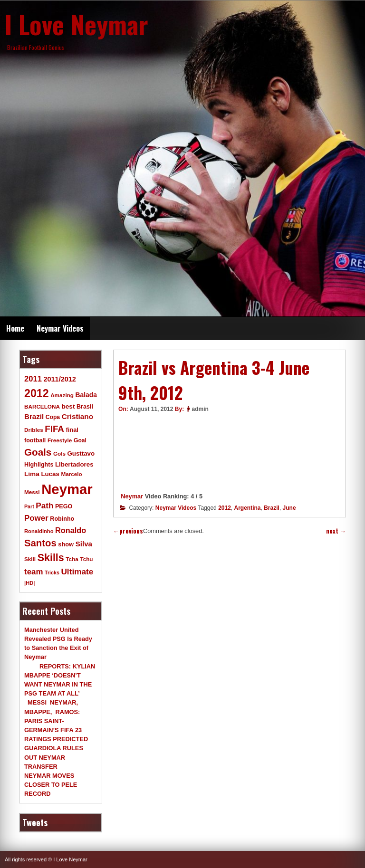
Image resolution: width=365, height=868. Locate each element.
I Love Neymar (77, 24)
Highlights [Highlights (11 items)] (39, 465)
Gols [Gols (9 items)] (59, 453)
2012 (225, 508)
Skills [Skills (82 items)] (51, 558)
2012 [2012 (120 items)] (37, 393)
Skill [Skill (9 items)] (30, 559)
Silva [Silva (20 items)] (84, 544)
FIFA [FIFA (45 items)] (54, 429)
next (336, 531)
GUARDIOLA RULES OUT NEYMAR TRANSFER (54, 757)
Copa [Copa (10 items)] (53, 417)
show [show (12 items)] (66, 544)
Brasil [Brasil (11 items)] (85, 407)
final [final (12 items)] (72, 430)
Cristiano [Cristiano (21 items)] (77, 416)
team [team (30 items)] (34, 572)
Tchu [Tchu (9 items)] (86, 559)
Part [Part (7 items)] (29, 506)
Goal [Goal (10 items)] (80, 440)
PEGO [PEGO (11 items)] (64, 506)
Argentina (248, 508)
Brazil (272, 508)
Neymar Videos (60, 328)
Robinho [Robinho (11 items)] (62, 519)
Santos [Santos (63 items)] (40, 543)
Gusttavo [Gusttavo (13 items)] (81, 453)
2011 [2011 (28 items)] (33, 379)
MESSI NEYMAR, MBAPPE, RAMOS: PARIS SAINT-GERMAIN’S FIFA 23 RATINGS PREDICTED (56, 721)
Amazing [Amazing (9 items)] (62, 395)
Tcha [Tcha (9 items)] (72, 559)
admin (200, 409)
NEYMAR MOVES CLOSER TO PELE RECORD (51, 785)
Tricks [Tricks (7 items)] (52, 572)
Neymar (132, 496)
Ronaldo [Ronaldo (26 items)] (71, 530)
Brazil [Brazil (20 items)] (34, 416)
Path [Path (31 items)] (44, 506)
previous (128, 531)
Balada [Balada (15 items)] (86, 395)
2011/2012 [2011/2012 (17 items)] (59, 379)
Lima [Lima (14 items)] (32, 474)
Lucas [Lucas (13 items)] (50, 474)
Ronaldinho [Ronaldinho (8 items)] (39, 531)
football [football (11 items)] (35, 440)
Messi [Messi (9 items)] (32, 492)
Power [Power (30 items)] (36, 518)
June (289, 508)
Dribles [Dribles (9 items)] (34, 430)
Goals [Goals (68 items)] (38, 452)
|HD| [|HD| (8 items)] (29, 583)
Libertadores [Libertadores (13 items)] (74, 464)
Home (15, 328)
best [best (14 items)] (68, 406)
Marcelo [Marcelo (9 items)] (71, 474)
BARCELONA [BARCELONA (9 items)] (42, 406)
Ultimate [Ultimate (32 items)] (77, 572)
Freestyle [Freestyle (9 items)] (60, 440)
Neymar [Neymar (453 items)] (67, 489)
